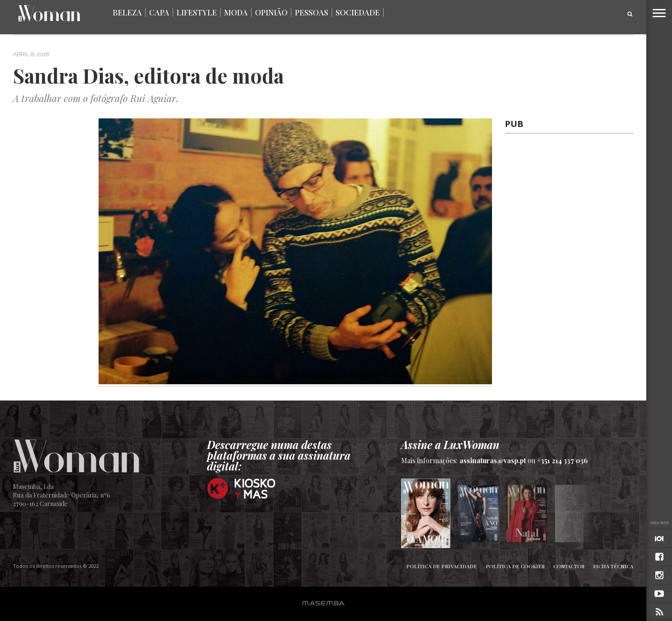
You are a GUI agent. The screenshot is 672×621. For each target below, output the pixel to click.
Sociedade (358, 12)
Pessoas (312, 12)
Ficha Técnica (613, 566)
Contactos (569, 566)
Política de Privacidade (442, 566)
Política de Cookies (515, 566)
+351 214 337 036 (562, 460)
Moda (236, 12)
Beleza (127, 12)
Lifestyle (197, 12)
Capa (159, 12)
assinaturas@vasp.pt (493, 460)
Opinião (271, 12)
